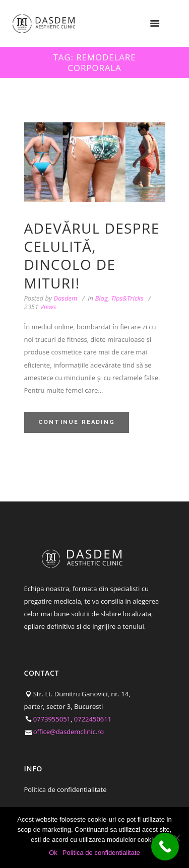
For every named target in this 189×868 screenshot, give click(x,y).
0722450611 (93, 719)
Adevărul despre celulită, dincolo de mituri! (92, 256)
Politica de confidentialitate (66, 789)
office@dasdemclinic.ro (69, 732)
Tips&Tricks (127, 298)
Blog (101, 298)
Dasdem (65, 298)
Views (40, 307)
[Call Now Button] (165, 847)
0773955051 (52, 719)
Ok (53, 853)
